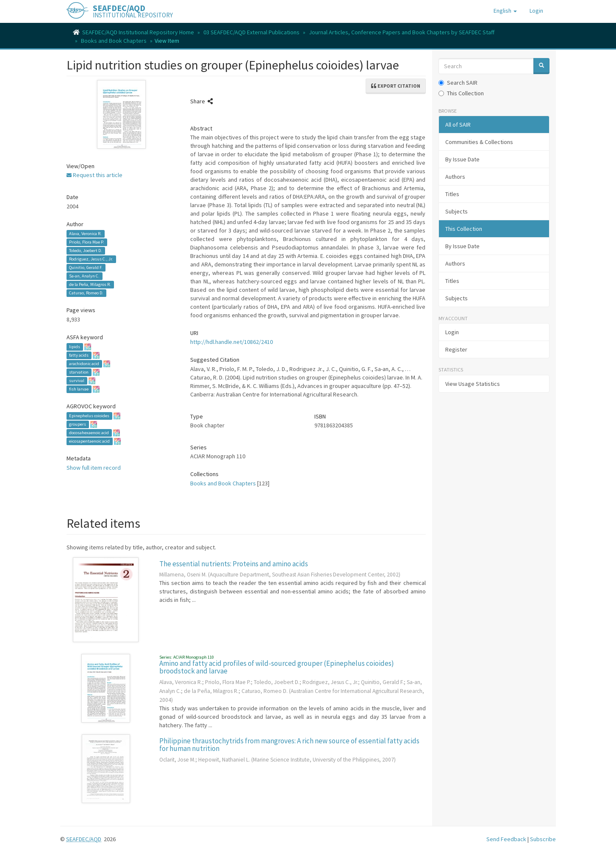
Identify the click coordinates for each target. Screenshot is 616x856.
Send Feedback (506, 839)
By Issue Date (462, 159)
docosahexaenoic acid (89, 433)
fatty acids (79, 355)
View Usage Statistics (473, 384)
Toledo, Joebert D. (86, 251)
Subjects (456, 211)
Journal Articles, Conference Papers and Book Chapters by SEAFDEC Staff (402, 32)
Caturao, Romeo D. (86, 293)
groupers (78, 424)
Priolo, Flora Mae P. (87, 242)
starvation (79, 372)
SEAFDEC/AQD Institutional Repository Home (138, 32)
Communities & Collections (479, 142)
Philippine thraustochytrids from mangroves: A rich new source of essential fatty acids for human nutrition (289, 745)
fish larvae (79, 389)
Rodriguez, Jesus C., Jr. (91, 259)
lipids (75, 347)
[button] (505, 11)
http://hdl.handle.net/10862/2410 (232, 342)
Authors (455, 177)
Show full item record (94, 468)
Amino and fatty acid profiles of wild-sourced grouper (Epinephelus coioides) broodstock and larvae (277, 667)
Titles (452, 194)
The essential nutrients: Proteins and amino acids (234, 564)
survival (77, 381)
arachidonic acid (84, 364)
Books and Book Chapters (114, 41)
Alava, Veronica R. (85, 234)
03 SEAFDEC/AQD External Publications (251, 32)
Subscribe (543, 839)
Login (452, 332)
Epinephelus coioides (89, 416)
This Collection (461, 93)
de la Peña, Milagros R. (90, 284)
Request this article (94, 175)
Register (456, 349)
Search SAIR (458, 83)
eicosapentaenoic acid (89, 441)
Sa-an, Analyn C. (84, 276)
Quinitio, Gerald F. (86, 267)
